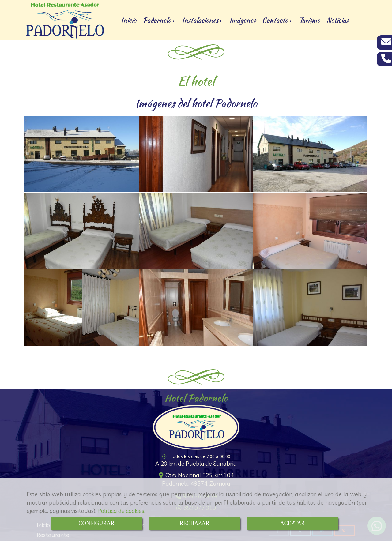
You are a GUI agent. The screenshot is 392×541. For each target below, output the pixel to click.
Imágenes (243, 20)
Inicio (129, 20)
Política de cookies (121, 511)
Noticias (337, 20)
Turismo (309, 20)
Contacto (277, 20)
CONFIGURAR (96, 523)
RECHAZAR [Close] (194, 523)
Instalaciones (202, 20)
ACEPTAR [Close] (293, 523)
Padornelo (159, 20)
